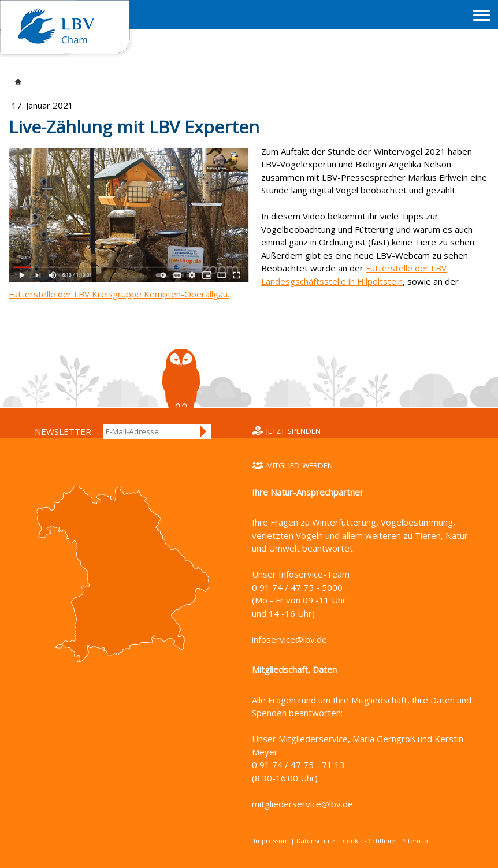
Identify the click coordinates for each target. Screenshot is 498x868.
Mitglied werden (300, 465)
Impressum (271, 841)
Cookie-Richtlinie (369, 841)
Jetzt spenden (293, 431)
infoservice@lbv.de (289, 639)
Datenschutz (316, 841)
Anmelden (204, 431)
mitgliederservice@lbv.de (302, 804)
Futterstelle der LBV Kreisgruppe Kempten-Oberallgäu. (119, 294)
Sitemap (415, 841)
